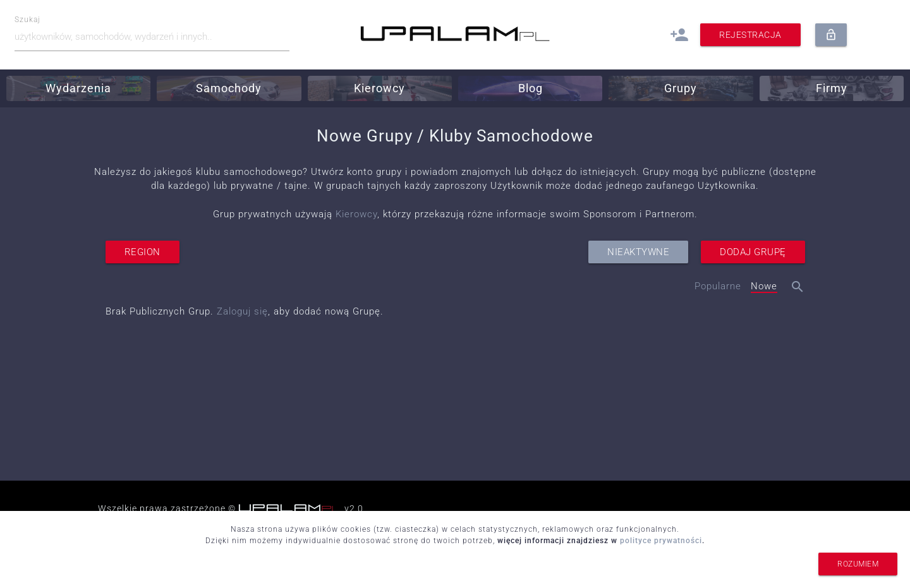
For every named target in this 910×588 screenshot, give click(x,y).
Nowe (764, 286)
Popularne (718, 286)
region (143, 252)
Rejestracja (750, 35)
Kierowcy (356, 214)
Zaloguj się (242, 311)
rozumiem (858, 564)
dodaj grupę (753, 252)
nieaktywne (638, 252)
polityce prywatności (661, 541)
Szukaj (27, 20)
